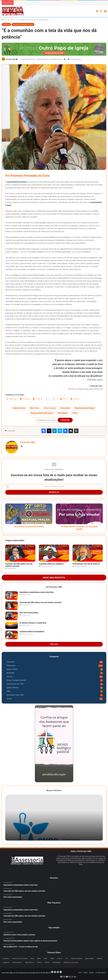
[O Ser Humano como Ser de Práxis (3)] (88, 553)
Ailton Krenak (19, 408)
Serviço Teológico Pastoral (16, 680)
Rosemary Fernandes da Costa (23, 24)
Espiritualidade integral (85, 408)
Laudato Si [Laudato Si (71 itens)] (6, 962)
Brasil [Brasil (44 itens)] (33, 959)
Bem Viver (35, 408)
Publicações (11, 666)
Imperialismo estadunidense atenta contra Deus (37, 592)
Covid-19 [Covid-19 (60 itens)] (60, 959)
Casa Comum (50, 408)
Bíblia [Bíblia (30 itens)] (39, 959)
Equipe (91, 973)
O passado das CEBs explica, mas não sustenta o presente (40, 602)
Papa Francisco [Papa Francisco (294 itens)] (30, 962)
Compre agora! (101, 973)
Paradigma (63, 413)
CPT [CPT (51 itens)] (67, 959)
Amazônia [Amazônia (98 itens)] (6, 959)
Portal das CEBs (11, 59)
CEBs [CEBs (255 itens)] (45, 959)
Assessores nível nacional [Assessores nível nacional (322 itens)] (20, 959)
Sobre (85, 973)
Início (4, 20)
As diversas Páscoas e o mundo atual (33, 623)
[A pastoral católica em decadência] (54, 553)
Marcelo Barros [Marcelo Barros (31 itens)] (17, 962)
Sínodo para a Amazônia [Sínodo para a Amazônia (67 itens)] (71, 962)
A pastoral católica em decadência (51, 564)
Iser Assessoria (21, 973)
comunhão (66, 408)
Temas (9, 699)
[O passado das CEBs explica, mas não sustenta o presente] (20, 553)
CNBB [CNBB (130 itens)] (52, 959)
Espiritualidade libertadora (42, 413)
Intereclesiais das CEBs (15, 684)
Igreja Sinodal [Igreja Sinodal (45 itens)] (89, 959)
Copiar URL (65, 420)
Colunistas (11, 20)
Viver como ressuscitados (29, 613)
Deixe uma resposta (54, 578)
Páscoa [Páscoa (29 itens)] (40, 962)
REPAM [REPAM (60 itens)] (47, 962)
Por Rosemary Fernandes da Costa (27, 176)
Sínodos (9, 677)
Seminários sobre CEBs (15, 695)
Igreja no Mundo (12, 688)
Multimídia (10, 673)
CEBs (8, 691)
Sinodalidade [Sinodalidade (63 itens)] (57, 962)
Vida (75, 413)
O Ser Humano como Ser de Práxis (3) (86, 564)
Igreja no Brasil (12, 669)
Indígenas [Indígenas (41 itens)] (99, 959)
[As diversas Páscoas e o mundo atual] (12, 625)
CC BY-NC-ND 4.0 (50, 972)
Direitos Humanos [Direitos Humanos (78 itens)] (77, 959)
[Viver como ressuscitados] (12, 616)
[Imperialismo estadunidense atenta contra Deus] (12, 595)
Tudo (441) (54, 644)
